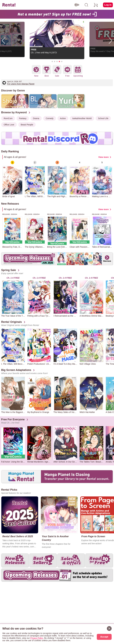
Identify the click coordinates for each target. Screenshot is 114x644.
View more (103, 157)
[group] (12, 179)
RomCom (8, 118)
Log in (108, 5)
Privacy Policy (37, 638)
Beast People (27, 125)
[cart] (96, 5)
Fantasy (23, 118)
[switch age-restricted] (77, 5)
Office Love (9, 125)
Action (63, 118)
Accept (104, 637)
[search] (86, 5)
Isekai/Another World (82, 118)
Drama (36, 118)
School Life (103, 118)
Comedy (50, 118)
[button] (52, 61)
